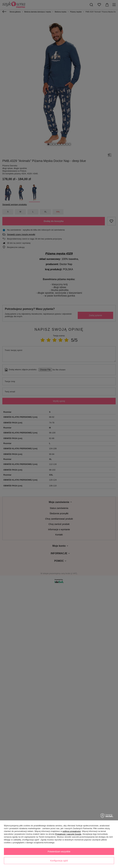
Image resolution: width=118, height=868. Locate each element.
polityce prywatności (72, 831)
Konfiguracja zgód (59, 861)
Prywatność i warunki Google (68, 834)
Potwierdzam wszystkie (59, 852)
